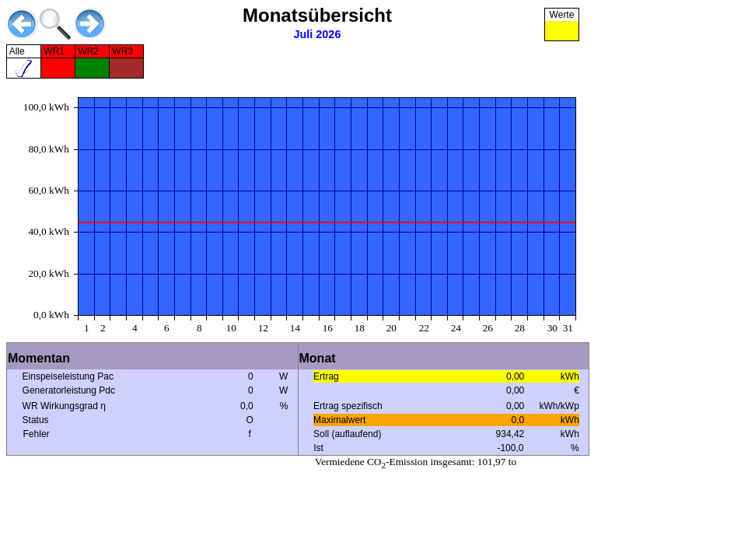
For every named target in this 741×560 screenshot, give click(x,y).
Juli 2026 (318, 34)
